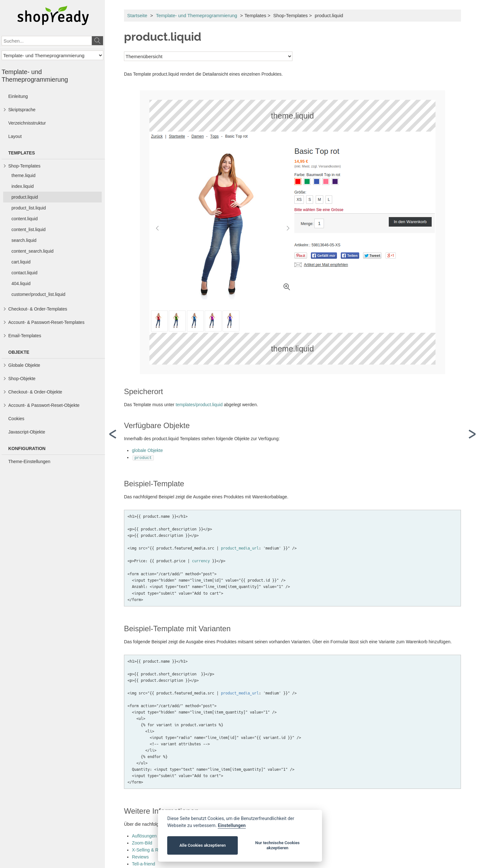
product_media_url (240, 548)
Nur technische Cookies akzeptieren (278, 845)
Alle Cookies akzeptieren (203, 845)
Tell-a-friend (144, 863)
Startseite (137, 15)
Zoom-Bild (142, 842)
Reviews (140, 856)
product (143, 457)
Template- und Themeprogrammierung (196, 15)
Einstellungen (232, 826)
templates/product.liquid (199, 405)
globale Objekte (147, 450)
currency (201, 560)
